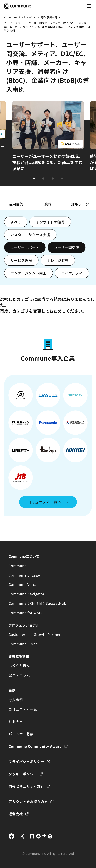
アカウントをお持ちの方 (28, 801)
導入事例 (16, 700)
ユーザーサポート (25, 248)
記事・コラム (19, 675)
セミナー (16, 722)
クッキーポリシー (23, 774)
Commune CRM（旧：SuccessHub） (39, 603)
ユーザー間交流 (66, 248)
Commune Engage (24, 575)
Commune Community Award (35, 746)
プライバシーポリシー (26, 761)
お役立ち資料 (19, 666)
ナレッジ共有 (58, 260)
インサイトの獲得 (50, 222)
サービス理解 (21, 260)
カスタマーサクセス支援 (30, 235)
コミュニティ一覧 (23, 709)
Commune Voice (23, 584)
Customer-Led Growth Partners (35, 634)
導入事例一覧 (49, 17)
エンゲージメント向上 (28, 273)
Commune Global (24, 644)
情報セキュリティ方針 (26, 786)
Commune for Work (26, 613)
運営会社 (16, 814)
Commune (18, 566)
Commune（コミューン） (20, 17)
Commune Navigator (27, 594)
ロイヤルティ (72, 273)
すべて (16, 222)
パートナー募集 (21, 734)
